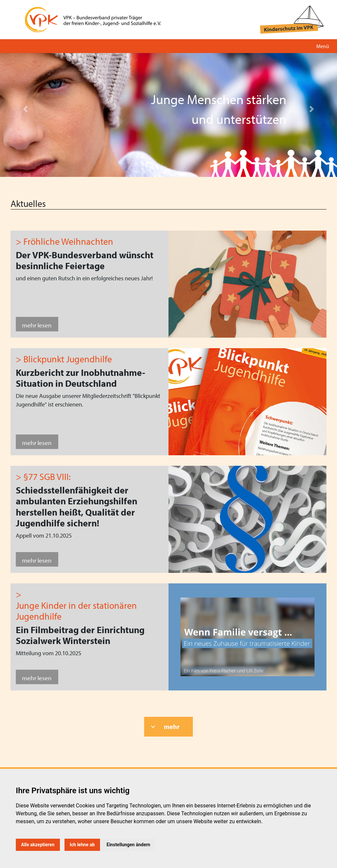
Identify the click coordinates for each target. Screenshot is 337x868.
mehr (172, 727)
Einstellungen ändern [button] (129, 845)
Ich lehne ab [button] (82, 845)
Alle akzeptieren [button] (38, 845)
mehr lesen (37, 325)
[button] (25, 109)
